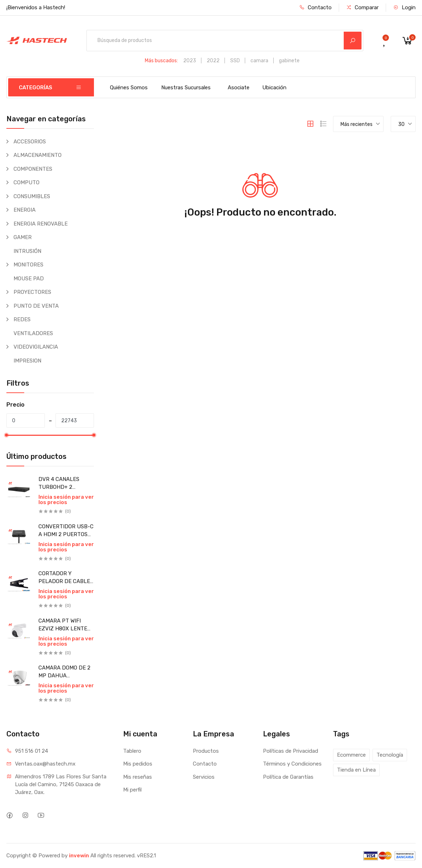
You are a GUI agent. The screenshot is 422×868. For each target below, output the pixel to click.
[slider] (6, 435)
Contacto (315, 7)
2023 (190, 61)
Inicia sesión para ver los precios (66, 500)
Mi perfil (132, 790)
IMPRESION (27, 361)
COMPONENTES (33, 169)
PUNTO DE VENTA (36, 306)
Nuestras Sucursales (186, 88)
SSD (235, 61)
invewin (79, 856)
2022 (213, 61)
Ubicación (274, 88)
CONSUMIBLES (32, 196)
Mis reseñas (138, 777)
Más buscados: (161, 61)
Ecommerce (351, 755)
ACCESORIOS (30, 142)
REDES (22, 319)
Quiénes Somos (129, 88)
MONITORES (28, 265)
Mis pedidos (138, 764)
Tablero (132, 751)
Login (404, 7)
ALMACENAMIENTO (38, 155)
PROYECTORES (32, 292)
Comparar (362, 7)
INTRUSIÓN (27, 251)
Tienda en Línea (356, 770)
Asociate (239, 88)
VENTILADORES (33, 333)
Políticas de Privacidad (291, 751)
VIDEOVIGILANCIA (36, 347)
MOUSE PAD (29, 279)
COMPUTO (27, 182)
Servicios (204, 777)
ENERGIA (25, 210)
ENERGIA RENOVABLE (41, 224)
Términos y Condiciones (292, 764)
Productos (206, 751)
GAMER (23, 237)
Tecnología (390, 755)
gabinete (289, 61)
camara (259, 61)
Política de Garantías (288, 777)
